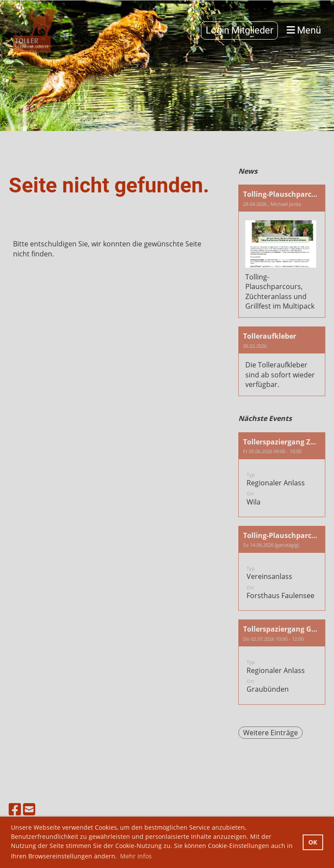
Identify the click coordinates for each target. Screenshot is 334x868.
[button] (282, 475)
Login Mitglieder (239, 30)
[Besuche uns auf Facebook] (15, 809)
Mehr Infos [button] (136, 856)
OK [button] (313, 842)
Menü (304, 30)
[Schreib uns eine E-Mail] (29, 809)
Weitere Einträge (271, 733)
